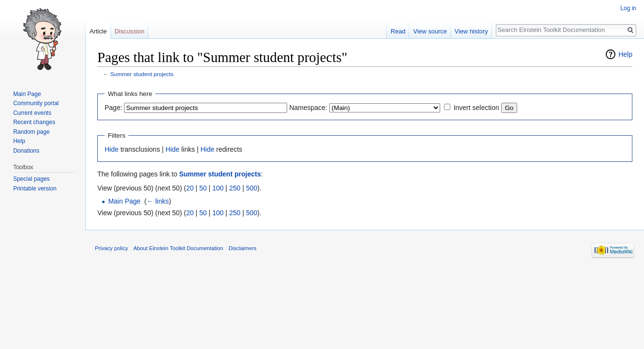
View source (430, 31)
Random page (31, 132)
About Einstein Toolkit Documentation (178, 248)
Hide (112, 149)
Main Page (124, 201)
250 (235, 188)
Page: (114, 108)
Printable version (35, 189)
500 (252, 188)
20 (190, 188)
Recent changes (34, 122)
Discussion (130, 31)
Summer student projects (142, 74)
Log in (628, 8)
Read (398, 31)
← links (158, 201)
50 (203, 188)
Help (625, 54)
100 (218, 188)
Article (98, 31)
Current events (32, 113)
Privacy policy (111, 248)
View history (471, 31)
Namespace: (308, 108)
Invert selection (476, 108)
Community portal (36, 103)
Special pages (31, 179)
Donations (26, 151)
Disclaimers (243, 248)
